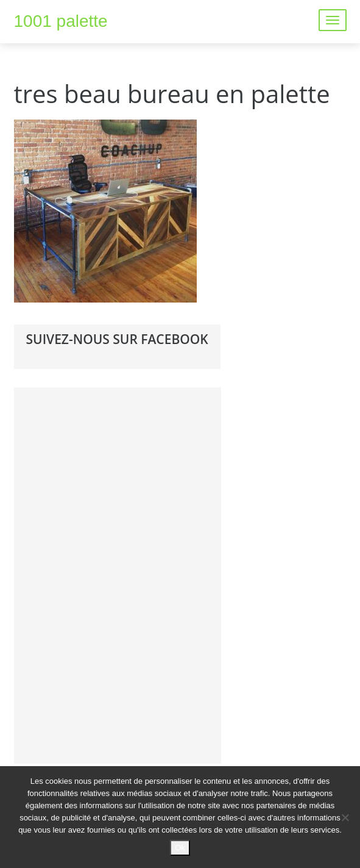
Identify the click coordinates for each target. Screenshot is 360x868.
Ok (180, 848)
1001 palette (61, 21)
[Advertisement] (118, 573)
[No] (345, 817)
